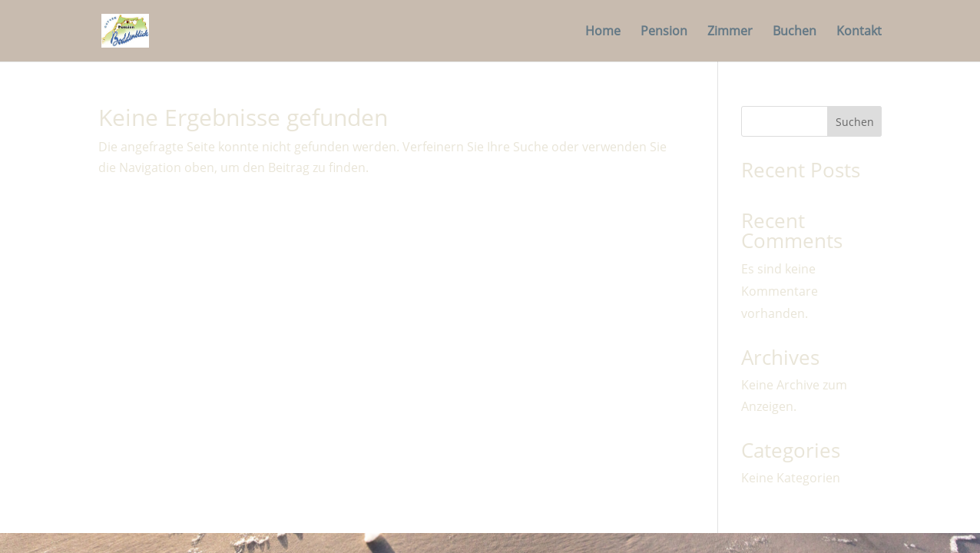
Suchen (855, 122)
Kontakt (859, 32)
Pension (664, 32)
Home (603, 32)
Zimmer (730, 32)
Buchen (795, 32)
